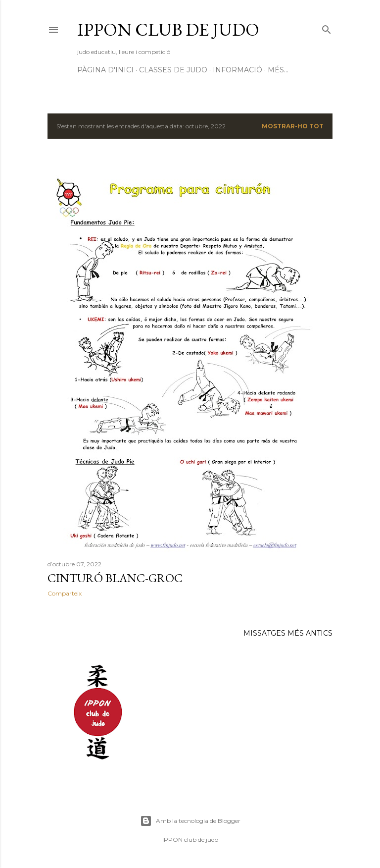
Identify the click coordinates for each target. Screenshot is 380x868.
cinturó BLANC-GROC (115, 578)
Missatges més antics (288, 633)
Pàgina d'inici (105, 70)
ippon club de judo (168, 29)
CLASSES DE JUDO (173, 70)
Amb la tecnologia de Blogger (190, 821)
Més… (278, 70)
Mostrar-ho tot (293, 126)
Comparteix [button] (65, 593)
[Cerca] (327, 27)
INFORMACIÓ (237, 70)
